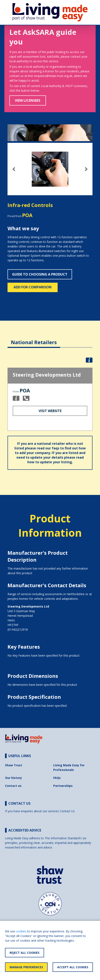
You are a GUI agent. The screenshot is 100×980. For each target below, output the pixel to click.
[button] (14, 169)
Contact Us (67, 811)
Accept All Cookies (73, 967)
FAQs (57, 778)
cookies (21, 931)
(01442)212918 (18, 629)
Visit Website (50, 411)
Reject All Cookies (25, 953)
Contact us (13, 786)
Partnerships (63, 786)
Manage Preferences (26, 967)
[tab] (34, 339)
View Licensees (28, 100)
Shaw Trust (14, 765)
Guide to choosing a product (40, 274)
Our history (13, 778)
